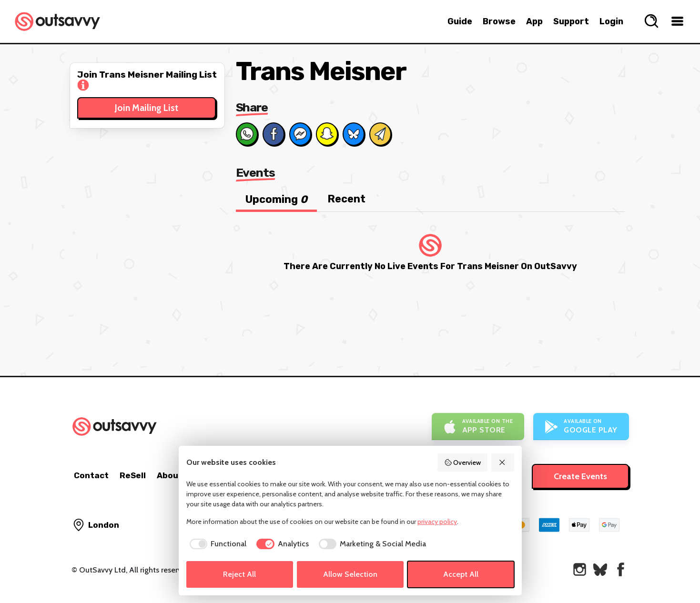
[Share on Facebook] (274, 134)
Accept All (461, 574)
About (170, 475)
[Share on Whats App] (247, 134)
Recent (346, 199)
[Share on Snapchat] (327, 134)
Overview (463, 462)
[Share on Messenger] (300, 134)
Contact (91, 475)
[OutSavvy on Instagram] (580, 569)
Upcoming (276, 199)
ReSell (133, 475)
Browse (499, 21)
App (534, 21)
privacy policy (437, 522)
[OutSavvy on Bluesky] (600, 569)
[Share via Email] (380, 134)
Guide (460, 21)
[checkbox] (217, 544)
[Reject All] (503, 462)
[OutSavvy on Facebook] (621, 569)
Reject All (239, 574)
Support (571, 21)
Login (611, 21)
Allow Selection (350, 574)
